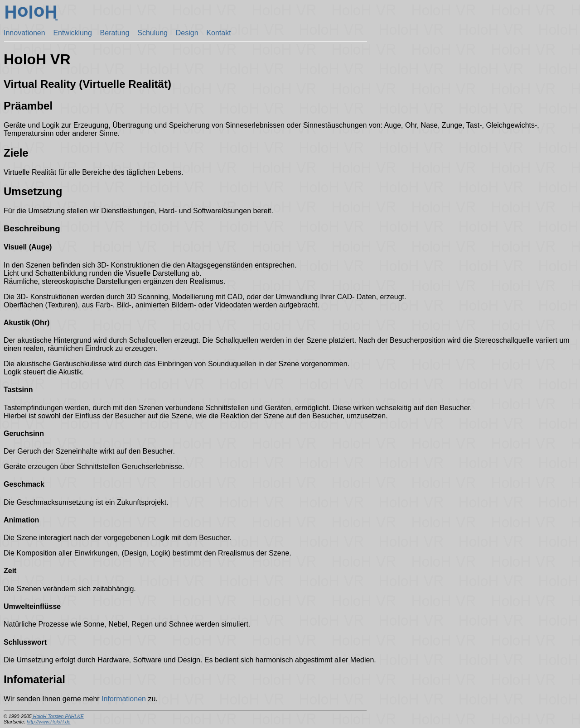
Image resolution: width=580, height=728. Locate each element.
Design (187, 33)
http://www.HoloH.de (49, 722)
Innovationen (24, 33)
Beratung (115, 33)
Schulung (152, 33)
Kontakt (218, 33)
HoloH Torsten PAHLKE (58, 716)
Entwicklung (72, 33)
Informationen (124, 699)
